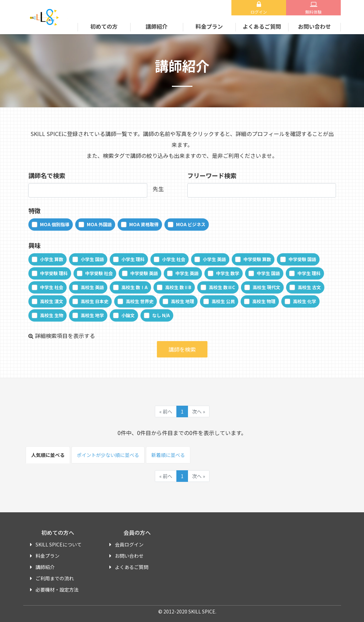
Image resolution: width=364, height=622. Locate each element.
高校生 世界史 (140, 301)
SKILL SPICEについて (59, 544)
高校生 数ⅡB (178, 287)
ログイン (259, 12)
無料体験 (313, 12)
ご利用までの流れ (55, 578)
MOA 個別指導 (55, 224)
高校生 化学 (305, 301)
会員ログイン (129, 544)
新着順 (168, 455)
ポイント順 (108, 455)
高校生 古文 (309, 287)
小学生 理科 (133, 259)
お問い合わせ (314, 26)
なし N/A (161, 315)
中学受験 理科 (54, 273)
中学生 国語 (268, 273)
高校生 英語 (92, 287)
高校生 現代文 (266, 287)
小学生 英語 (214, 259)
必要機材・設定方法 (57, 590)
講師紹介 (157, 26)
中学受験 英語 (144, 273)
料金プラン (209, 26)
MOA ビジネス (191, 224)
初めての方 (104, 26)
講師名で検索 (47, 175)
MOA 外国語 (99, 224)
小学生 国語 (92, 259)
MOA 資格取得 (144, 224)
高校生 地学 (92, 315)
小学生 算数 (52, 259)
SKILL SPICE (45, 17)
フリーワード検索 (212, 175)
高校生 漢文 (52, 301)
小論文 (128, 315)
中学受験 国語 (302, 259)
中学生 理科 (309, 273)
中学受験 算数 (257, 259)
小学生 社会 (174, 259)
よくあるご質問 (262, 26)
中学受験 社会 (99, 273)
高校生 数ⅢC (222, 287)
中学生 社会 (52, 287)
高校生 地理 (183, 301)
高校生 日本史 (95, 301)
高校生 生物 (52, 315)
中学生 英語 (187, 273)
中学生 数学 (228, 273)
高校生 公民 (223, 301)
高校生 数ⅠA (134, 287)
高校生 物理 (264, 301)
